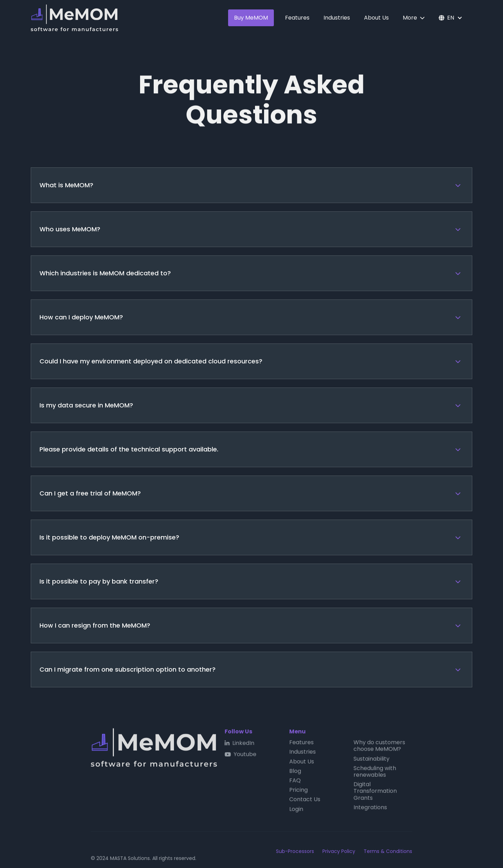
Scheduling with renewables (375, 773)
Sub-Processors (295, 852)
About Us (376, 18)
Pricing (298, 792)
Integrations (370, 809)
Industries (337, 18)
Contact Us (305, 801)
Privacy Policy (339, 852)
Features (297, 18)
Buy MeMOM (251, 18)
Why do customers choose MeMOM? (379, 748)
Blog (295, 773)
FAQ (295, 783)
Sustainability (371, 761)
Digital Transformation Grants (375, 793)
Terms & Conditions (388, 852)
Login (296, 811)
